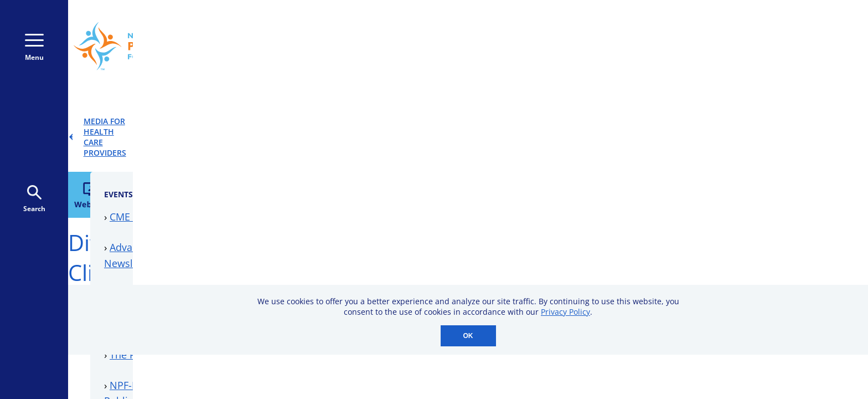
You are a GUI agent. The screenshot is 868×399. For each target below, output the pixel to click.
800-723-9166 (505, 47)
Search (34, 199)
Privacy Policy (565, 312)
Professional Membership (629, 269)
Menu (34, 48)
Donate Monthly (615, 46)
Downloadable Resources (628, 239)
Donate (707, 46)
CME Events (595, 162)
